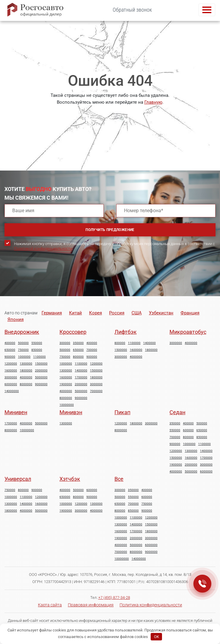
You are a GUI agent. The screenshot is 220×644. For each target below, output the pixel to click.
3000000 (11, 377)
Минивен (16, 412)
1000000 (24, 357)
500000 (23, 343)
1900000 (66, 384)
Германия (52, 313)
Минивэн (71, 412)
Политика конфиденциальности (151, 605)
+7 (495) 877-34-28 (114, 598)
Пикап (122, 412)
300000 (65, 343)
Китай (75, 313)
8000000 (26, 384)
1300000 (26, 364)
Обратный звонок (132, 10)
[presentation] (50, 279)
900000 (10, 357)
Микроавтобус (188, 332)
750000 (23, 350)
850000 (37, 350)
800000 (78, 357)
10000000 (67, 405)
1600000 (11, 371)
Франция (190, 313)
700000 (92, 350)
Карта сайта (50, 605)
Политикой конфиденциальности (43, 248)
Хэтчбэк (70, 479)
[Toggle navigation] (207, 10)
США (137, 313)
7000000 (96, 391)
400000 (10, 343)
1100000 (39, 357)
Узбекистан (161, 313)
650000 (10, 350)
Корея (96, 313)
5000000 (41, 377)
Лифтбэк (126, 332)
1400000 (81, 371)
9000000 (41, 384)
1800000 (26, 371)
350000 (78, 343)
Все (119, 479)
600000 (188, 430)
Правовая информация (91, 605)
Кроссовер (73, 332)
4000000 (26, 377)
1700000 (81, 377)
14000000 (12, 391)
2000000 (41, 371)
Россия (117, 313)
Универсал (18, 479)
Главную (153, 102)
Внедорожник (22, 332)
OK (156, 637)
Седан (177, 412)
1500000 (41, 364)
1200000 (11, 364)
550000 (37, 343)
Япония (16, 319)
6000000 (11, 384)
